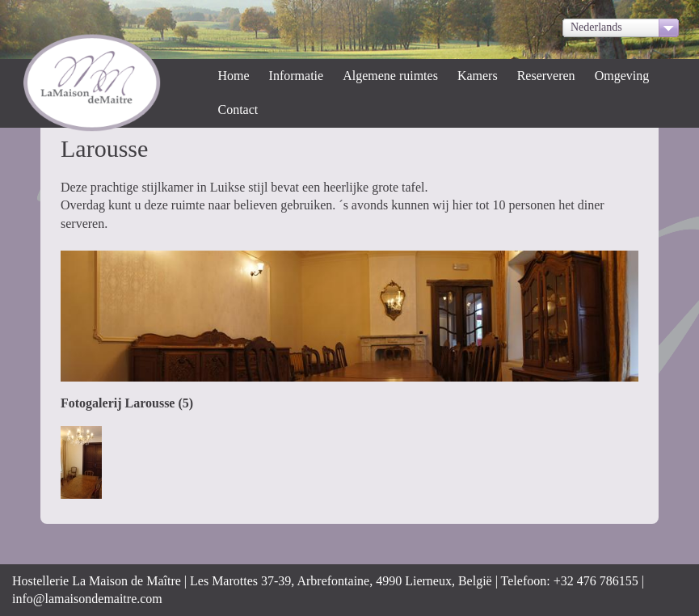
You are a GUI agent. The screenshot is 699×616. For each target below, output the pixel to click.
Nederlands (596, 27)
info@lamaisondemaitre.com (87, 599)
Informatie (297, 76)
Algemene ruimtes (390, 76)
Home (234, 76)
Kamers (478, 76)
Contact (238, 110)
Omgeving (622, 76)
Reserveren (546, 76)
